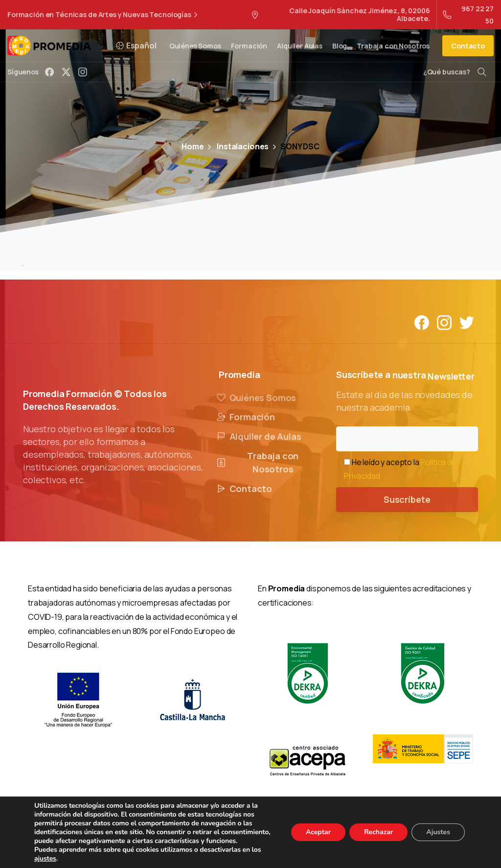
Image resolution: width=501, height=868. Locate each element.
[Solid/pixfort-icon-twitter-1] (467, 322)
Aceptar (318, 832)
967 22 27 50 (468, 15)
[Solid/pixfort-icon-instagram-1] (444, 322)
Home (193, 146)
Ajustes (438, 832)
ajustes (45, 859)
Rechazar (378, 832)
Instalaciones (237, 146)
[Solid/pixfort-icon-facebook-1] (422, 322)
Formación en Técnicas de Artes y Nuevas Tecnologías (104, 15)
